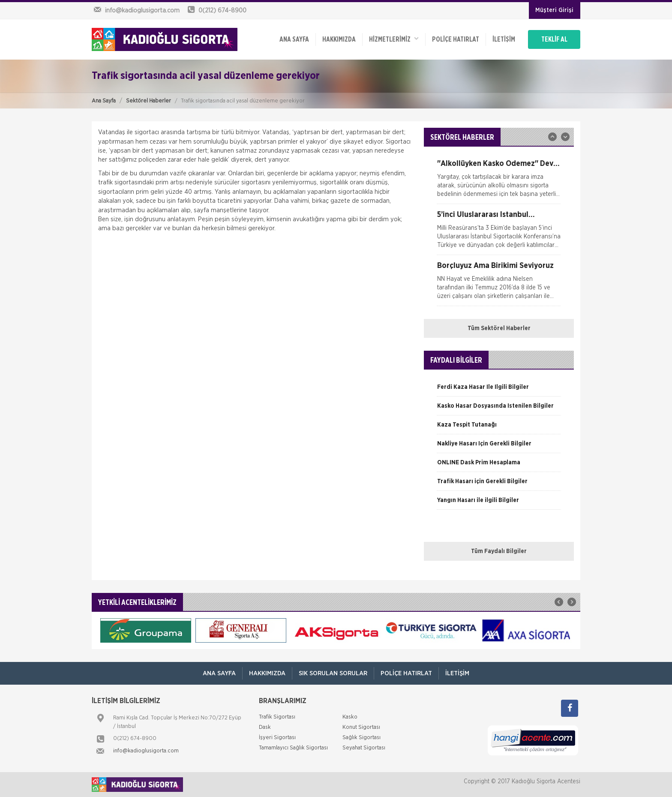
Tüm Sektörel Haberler (499, 328)
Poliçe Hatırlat (456, 39)
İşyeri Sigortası (277, 738)
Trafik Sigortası (277, 717)
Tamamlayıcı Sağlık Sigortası (293, 748)
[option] (499, 182)
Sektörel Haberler (148, 101)
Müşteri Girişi (554, 10)
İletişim (504, 39)
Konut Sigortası (361, 727)
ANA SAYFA (294, 39)
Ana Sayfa (104, 101)
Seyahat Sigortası (364, 748)
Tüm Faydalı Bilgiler (499, 551)
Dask (265, 727)
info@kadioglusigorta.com (146, 751)
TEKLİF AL (554, 39)
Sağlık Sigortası (361, 738)
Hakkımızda (339, 39)
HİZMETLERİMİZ (394, 39)
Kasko (350, 717)
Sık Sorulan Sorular (333, 673)
